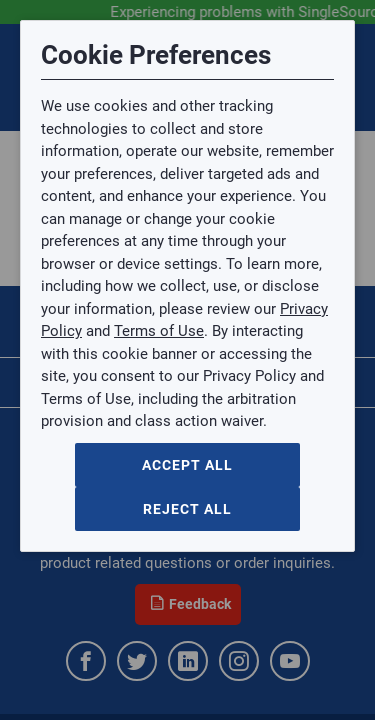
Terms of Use (159, 331)
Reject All (187, 509)
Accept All (187, 465)
